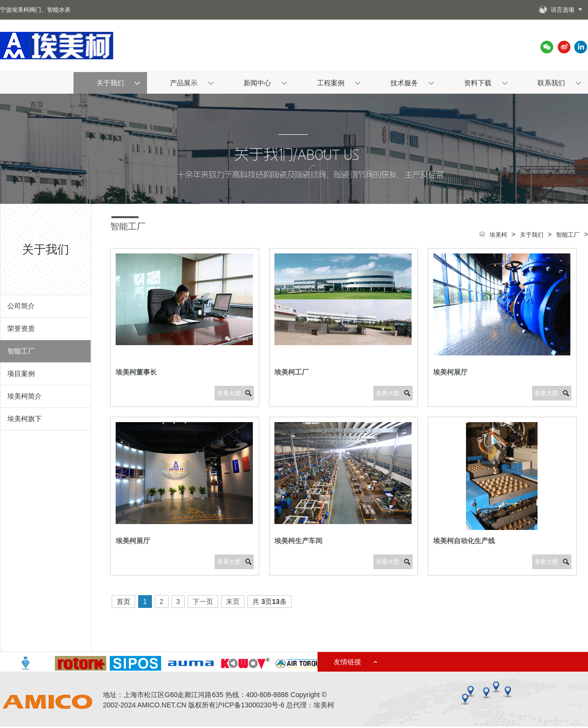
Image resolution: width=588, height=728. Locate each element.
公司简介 (21, 306)
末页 (233, 602)
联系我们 (551, 83)
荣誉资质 (21, 328)
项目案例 (21, 374)
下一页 (203, 602)
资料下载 (478, 83)
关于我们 (110, 83)
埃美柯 (498, 235)
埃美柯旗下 (24, 419)
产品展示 (184, 83)
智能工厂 (21, 351)
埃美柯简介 (24, 396)
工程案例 (331, 83)
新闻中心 (257, 83)
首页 (37, 104)
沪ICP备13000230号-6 (250, 705)
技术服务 (404, 83)
